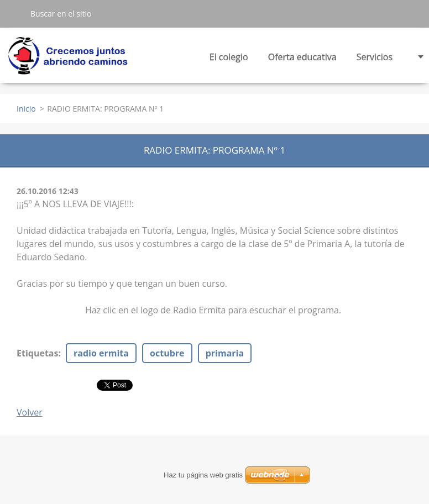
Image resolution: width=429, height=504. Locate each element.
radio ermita (101, 353)
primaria (225, 353)
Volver (30, 412)
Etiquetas (37, 353)
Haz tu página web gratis (203, 475)
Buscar (15, 13)
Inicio (26, 109)
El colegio (229, 60)
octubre (167, 353)
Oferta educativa (302, 60)
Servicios (375, 60)
